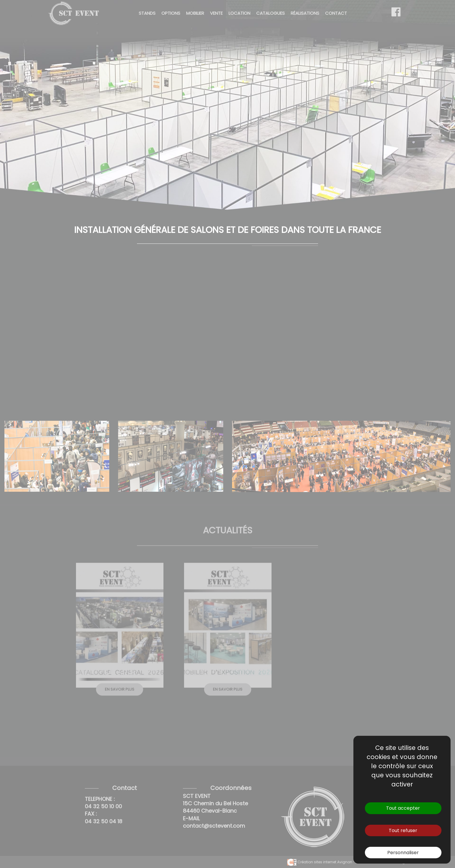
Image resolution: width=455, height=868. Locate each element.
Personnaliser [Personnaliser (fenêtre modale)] (403, 853)
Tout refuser (403, 830)
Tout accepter (403, 808)
